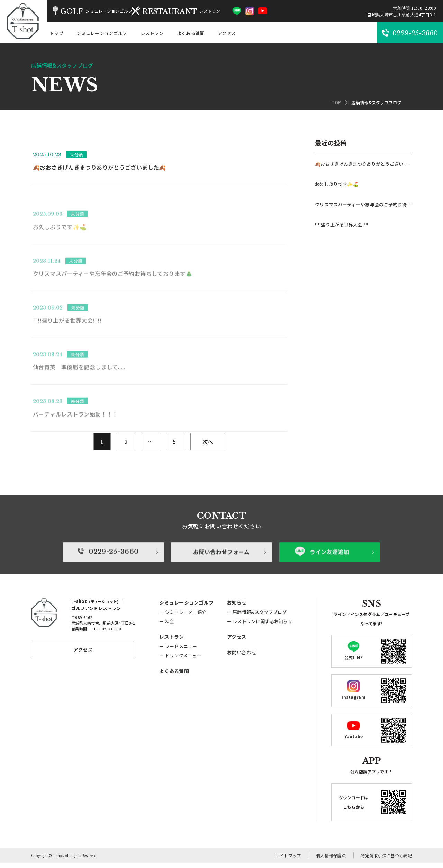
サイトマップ (288, 861)
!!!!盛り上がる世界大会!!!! (342, 225)
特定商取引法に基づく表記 (386, 861)
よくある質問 (191, 33)
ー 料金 (167, 627)
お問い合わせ (242, 657)
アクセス (227, 33)
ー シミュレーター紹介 (183, 617)
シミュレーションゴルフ (102, 33)
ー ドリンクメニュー (180, 661)
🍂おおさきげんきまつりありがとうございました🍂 (363, 164)
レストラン (152, 33)
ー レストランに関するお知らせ (260, 627)
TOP (336, 102)
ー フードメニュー (178, 651)
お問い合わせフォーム (221, 577)
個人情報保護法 (331, 861)
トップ (56, 33)
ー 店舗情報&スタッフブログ (257, 617)
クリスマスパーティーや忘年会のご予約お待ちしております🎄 (363, 204)
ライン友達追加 (324, 577)
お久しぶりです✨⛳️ (337, 184)
